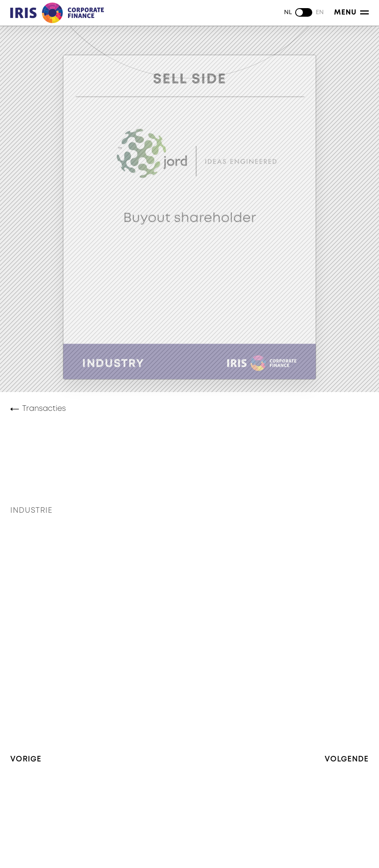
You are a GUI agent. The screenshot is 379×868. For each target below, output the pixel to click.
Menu (351, 12)
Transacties (44, 409)
